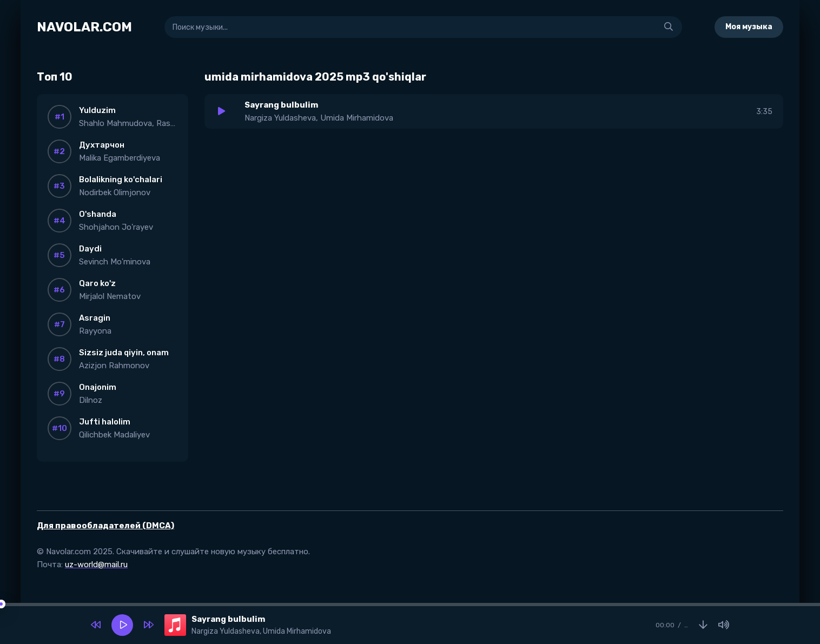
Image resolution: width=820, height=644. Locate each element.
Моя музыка (749, 27)
